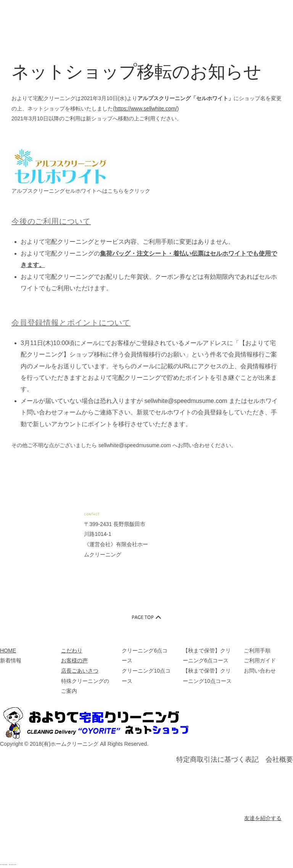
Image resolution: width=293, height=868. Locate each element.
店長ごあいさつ (80, 671)
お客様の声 (74, 660)
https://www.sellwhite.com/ (146, 109)
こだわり (72, 651)
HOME (8, 651)
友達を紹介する (263, 818)
